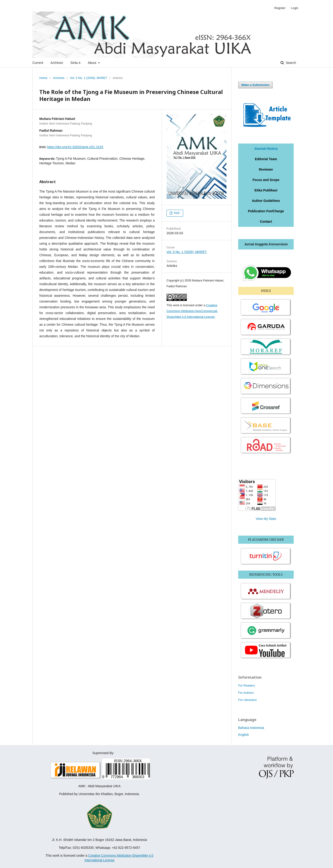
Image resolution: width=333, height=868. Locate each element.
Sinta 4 (75, 63)
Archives (57, 63)
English (244, 735)
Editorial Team (266, 159)
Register (280, 8)
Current (38, 63)
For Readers (247, 685)
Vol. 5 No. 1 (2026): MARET (88, 78)
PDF (176, 213)
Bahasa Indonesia (251, 728)
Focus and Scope (266, 180)
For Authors (246, 693)
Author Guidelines (266, 201)
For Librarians (247, 700)
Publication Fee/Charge (266, 211)
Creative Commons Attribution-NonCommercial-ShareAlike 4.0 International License (192, 311)
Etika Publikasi (266, 190)
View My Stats (266, 519)
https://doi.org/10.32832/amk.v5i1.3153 (75, 147)
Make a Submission (255, 85)
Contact (266, 222)
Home (43, 78)
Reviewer (266, 169)
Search (290, 63)
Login (295, 8)
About (92, 63)
